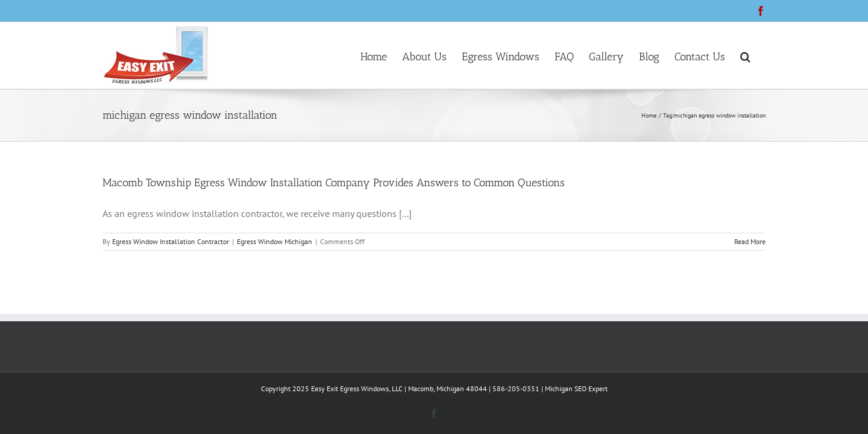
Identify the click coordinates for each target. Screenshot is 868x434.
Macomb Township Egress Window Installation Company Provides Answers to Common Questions (334, 183)
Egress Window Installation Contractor (171, 241)
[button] (760, 55)
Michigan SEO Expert (576, 388)
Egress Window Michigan (275, 241)
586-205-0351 (516, 388)
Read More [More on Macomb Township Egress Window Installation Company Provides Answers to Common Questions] (750, 241)
